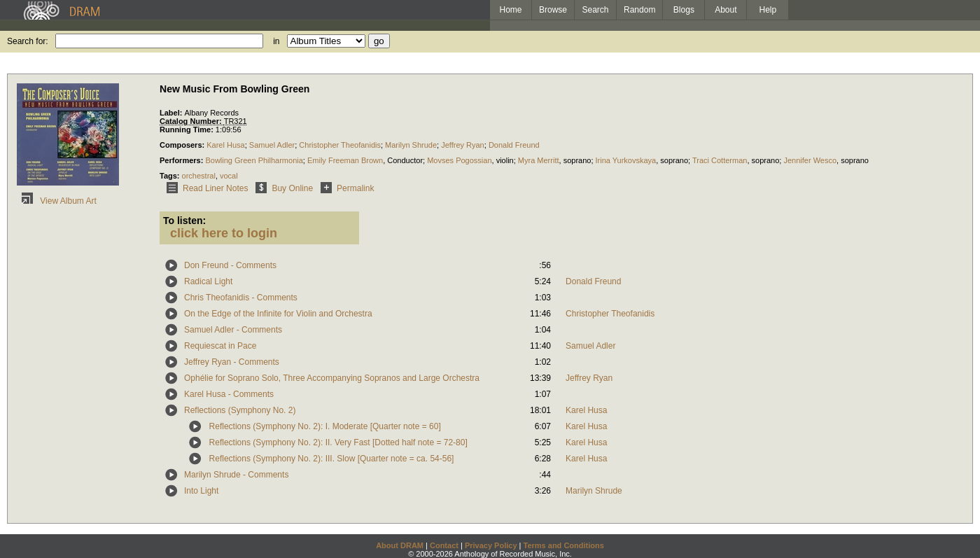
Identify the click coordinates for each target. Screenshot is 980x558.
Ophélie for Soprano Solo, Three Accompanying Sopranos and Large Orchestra (332, 378)
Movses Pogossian (459, 160)
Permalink (345, 188)
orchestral (199, 176)
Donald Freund (514, 145)
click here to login (224, 233)
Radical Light (208, 281)
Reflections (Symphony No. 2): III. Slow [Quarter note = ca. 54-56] (332, 459)
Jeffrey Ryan (463, 145)
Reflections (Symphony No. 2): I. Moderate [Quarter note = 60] (325, 426)
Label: (172, 113)
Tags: (171, 176)
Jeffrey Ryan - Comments (232, 362)
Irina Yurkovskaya (626, 160)
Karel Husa (225, 145)
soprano (577, 160)
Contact (444, 545)
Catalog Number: (192, 121)
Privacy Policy (491, 545)
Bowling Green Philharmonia (254, 160)
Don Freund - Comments (230, 265)
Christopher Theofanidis (340, 145)
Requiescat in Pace (220, 346)
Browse (553, 10)
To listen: (184, 221)
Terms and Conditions (564, 545)
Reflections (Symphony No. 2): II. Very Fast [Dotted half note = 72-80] (338, 442)
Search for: (28, 41)
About (726, 10)
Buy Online (282, 188)
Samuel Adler (272, 145)
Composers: (183, 145)
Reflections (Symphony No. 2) (240, 410)
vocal (229, 176)
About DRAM (400, 545)
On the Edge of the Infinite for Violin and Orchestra (278, 314)
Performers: (182, 160)
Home (510, 10)
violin (505, 160)
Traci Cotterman (720, 160)
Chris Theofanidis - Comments (241, 298)
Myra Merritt (539, 160)
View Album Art (57, 201)
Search (596, 10)
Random (639, 10)
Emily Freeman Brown (345, 160)
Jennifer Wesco (810, 160)
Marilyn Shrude (411, 145)
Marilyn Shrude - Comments (236, 475)
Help (768, 10)
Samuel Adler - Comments (233, 330)
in (276, 41)
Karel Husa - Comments (229, 394)
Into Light (201, 491)
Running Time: (188, 130)
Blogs (684, 10)
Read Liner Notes (205, 188)
